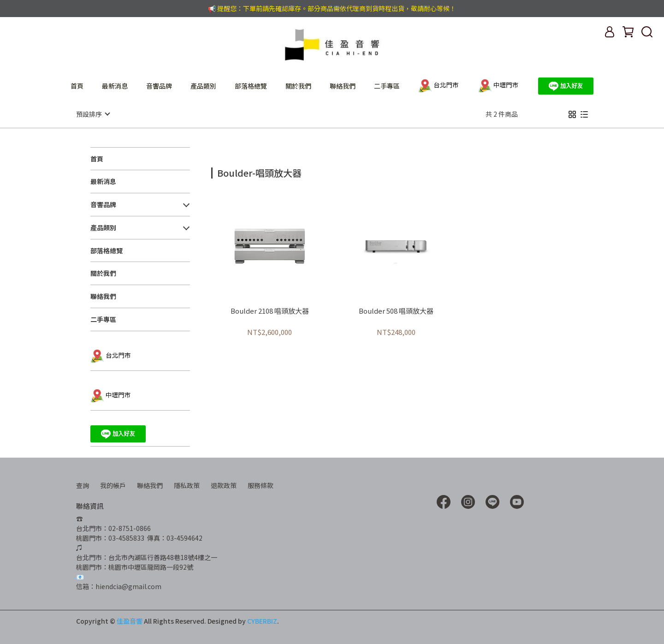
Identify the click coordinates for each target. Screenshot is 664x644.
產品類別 (203, 86)
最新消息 (115, 86)
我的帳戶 (113, 485)
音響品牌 (159, 86)
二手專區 (387, 86)
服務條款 (261, 485)
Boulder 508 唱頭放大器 (396, 311)
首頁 (77, 86)
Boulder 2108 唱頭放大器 (270, 311)
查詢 (83, 485)
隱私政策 (187, 485)
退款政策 (224, 485)
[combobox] (228, 172)
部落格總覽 (251, 86)
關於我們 (298, 86)
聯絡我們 (343, 86)
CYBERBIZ (262, 620)
